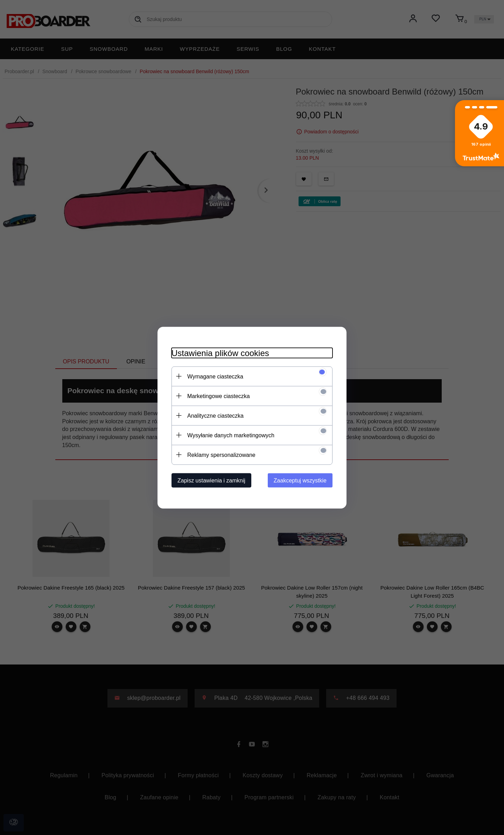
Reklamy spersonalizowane (221, 455)
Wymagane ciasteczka (215, 376)
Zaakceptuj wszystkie (300, 480)
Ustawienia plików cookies (220, 353)
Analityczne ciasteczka (215, 415)
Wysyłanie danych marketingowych (231, 435)
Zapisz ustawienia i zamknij (211, 480)
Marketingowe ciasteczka (219, 396)
